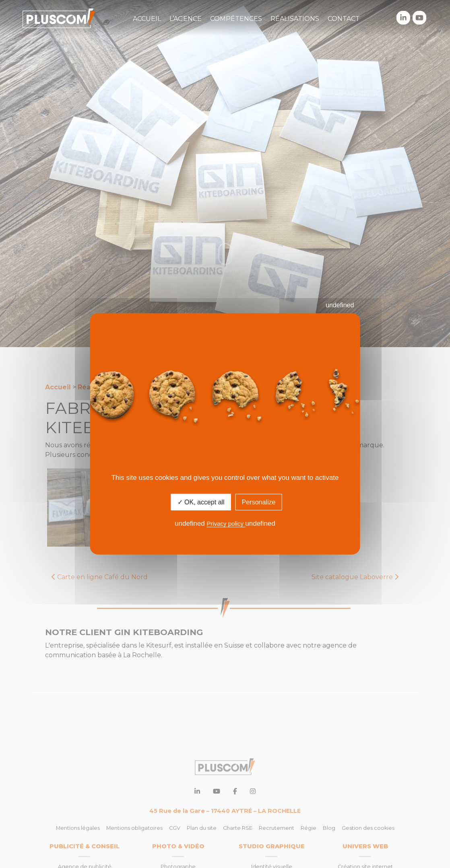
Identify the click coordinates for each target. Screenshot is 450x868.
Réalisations (295, 19)
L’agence (186, 19)
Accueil (147, 19)
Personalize (259, 502)
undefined (340, 305)
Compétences (236, 19)
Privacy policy (226, 523)
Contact (344, 19)
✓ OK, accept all (201, 502)
